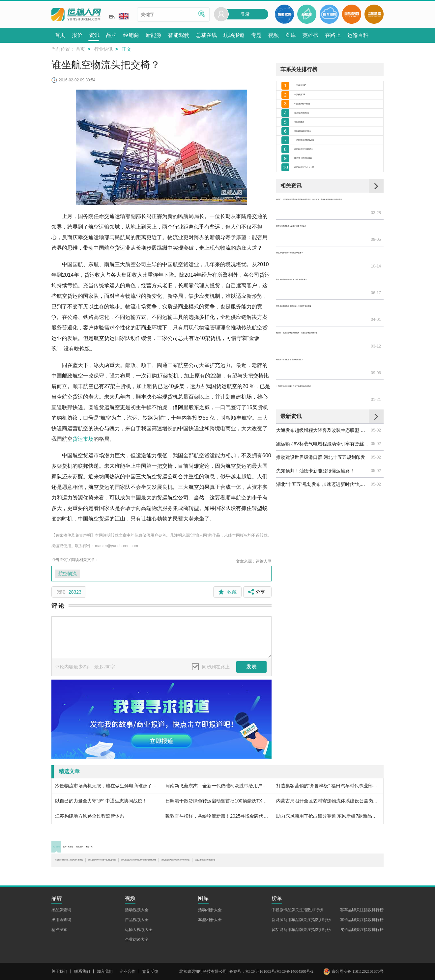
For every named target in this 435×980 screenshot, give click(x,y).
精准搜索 (59, 930)
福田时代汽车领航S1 (316, 190)
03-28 (376, 254)
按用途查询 (61, 920)
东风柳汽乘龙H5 (311, 132)
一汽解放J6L (307, 103)
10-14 (376, 281)
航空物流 (68, 574)
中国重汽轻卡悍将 (313, 117)
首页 (80, 49)
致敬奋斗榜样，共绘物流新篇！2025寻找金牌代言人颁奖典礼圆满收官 (217, 816)
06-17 (376, 294)
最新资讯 (291, 365)
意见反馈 (150, 971)
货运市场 (83, 439)
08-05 (376, 267)
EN (119, 16)
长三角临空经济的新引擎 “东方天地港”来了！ (322, 294)
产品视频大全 (137, 920)
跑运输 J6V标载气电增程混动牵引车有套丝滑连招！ (323, 392)
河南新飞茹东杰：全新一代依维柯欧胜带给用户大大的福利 (217, 786)
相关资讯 (291, 240)
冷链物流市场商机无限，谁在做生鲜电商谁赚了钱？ (107, 786)
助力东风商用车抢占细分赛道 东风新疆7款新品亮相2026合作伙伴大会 (328, 816)
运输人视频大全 (139, 930)
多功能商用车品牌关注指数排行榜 (301, 930)
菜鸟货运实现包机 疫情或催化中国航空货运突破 (323, 308)
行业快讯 (103, 49)
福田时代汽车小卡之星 (317, 219)
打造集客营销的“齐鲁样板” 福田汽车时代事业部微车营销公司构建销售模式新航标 (328, 786)
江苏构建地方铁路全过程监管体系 (90, 816)
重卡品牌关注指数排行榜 (362, 920)
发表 (251, 667)
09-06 (376, 335)
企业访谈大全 (137, 939)
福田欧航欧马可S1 (313, 161)
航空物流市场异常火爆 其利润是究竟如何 (318, 267)
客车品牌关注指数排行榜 (362, 910)
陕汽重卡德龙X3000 (315, 204)
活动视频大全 (137, 910)
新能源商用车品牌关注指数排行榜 (301, 920)
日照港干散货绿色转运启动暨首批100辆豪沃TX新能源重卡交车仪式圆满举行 (217, 801)
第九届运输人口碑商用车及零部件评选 (94, 869)
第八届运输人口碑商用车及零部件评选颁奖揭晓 (315, 862)
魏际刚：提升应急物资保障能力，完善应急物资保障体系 (323, 321)
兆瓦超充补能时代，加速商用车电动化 (94, 862)
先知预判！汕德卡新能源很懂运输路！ (315, 419)
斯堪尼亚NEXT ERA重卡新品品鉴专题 (200, 862)
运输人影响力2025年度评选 (167, 869)
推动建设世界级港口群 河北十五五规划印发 (321, 406)
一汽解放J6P (307, 88)
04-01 (376, 308)
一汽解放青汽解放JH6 (317, 175)
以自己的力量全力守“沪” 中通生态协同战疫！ (101, 801)
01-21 (376, 348)
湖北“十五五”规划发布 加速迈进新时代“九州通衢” (323, 433)
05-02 (376, 379)
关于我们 (59, 971)
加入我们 (105, 971)
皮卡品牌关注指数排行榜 (362, 930)
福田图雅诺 (306, 146)
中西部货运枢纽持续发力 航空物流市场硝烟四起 (323, 348)
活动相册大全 (210, 910)
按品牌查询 (61, 910)
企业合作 (128, 971)
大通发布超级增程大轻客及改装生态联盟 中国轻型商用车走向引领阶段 (323, 379)
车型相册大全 (210, 920)
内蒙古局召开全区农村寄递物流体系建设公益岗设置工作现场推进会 (328, 801)
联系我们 (82, 971)
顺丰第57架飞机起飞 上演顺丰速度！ (314, 335)
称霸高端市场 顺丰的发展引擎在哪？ (314, 281)
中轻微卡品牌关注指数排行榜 (297, 910)
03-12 (376, 321)
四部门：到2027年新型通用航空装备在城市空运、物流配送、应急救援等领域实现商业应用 (323, 254)
